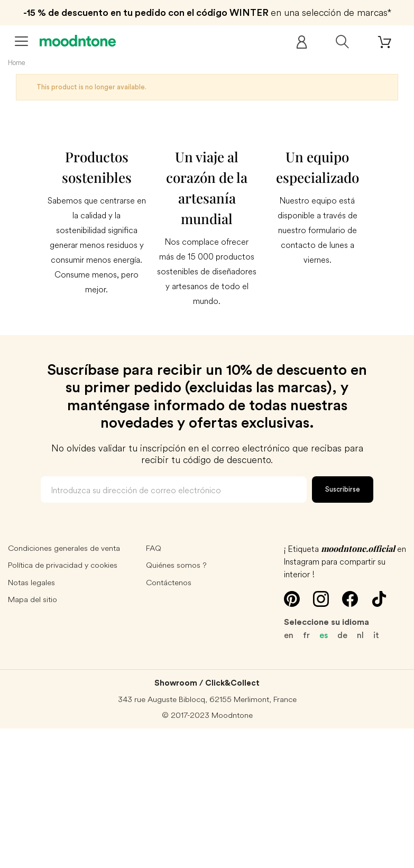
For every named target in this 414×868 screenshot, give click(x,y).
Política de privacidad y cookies (63, 565)
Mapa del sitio (33, 599)
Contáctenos (169, 582)
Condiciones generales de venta (64, 548)
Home (17, 62)
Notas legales (31, 582)
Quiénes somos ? (176, 565)
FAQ (154, 548)
